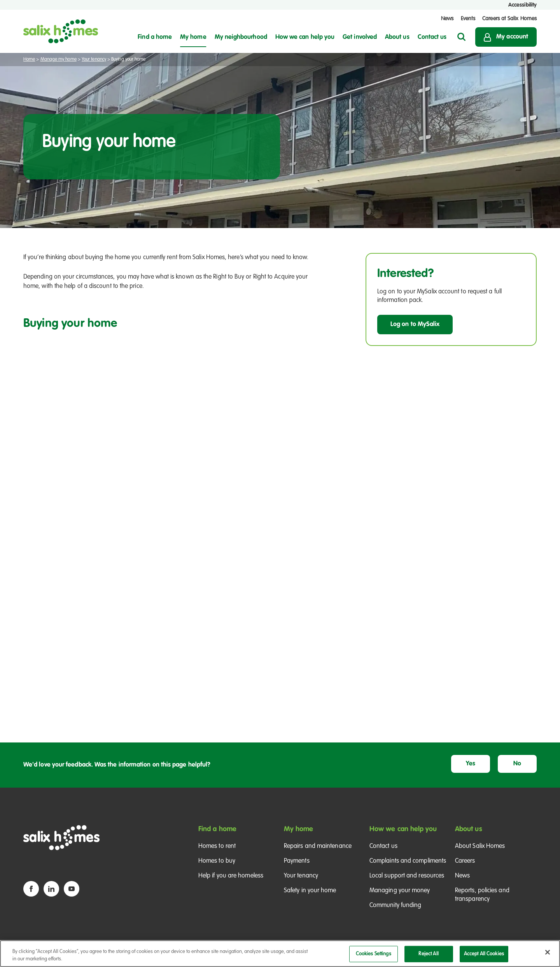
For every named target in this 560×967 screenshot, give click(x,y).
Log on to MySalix (415, 325)
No (517, 764)
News (447, 19)
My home (299, 829)
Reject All (428, 954)
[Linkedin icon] (51, 889)
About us (469, 829)
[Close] (548, 952)
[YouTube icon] (72, 889)
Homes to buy (217, 861)
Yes (471, 764)
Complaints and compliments (408, 861)
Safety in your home (310, 891)
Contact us (383, 846)
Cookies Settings (374, 954)
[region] (280, 954)
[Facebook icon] (31, 889)
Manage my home (59, 60)
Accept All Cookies (484, 954)
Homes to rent (217, 846)
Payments (297, 861)
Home (29, 60)
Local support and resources (407, 876)
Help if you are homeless (231, 876)
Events (468, 19)
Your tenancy (94, 60)
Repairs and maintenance (318, 846)
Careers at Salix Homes (509, 19)
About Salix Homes (480, 846)
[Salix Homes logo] (61, 31)
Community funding (395, 906)
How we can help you (403, 829)
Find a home (217, 829)
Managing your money (400, 891)
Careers (465, 861)
